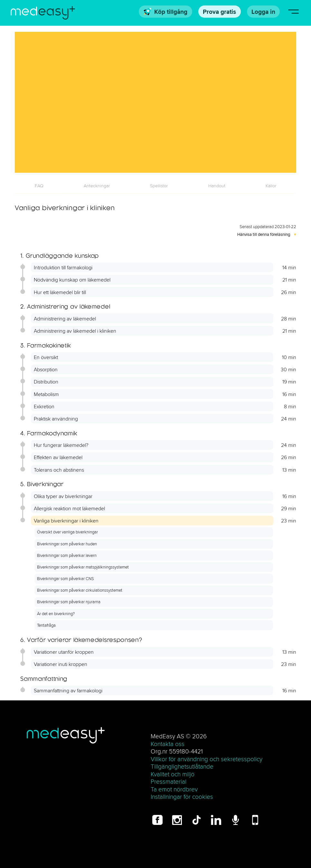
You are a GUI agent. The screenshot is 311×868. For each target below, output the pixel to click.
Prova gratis (219, 12)
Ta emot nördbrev (174, 789)
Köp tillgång (166, 12)
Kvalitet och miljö (173, 774)
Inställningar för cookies (182, 796)
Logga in (263, 12)
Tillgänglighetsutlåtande (182, 766)
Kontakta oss (168, 744)
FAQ (39, 186)
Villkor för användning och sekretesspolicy (207, 759)
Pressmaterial (169, 781)
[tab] (39, 186)
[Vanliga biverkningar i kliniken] (156, 102)
